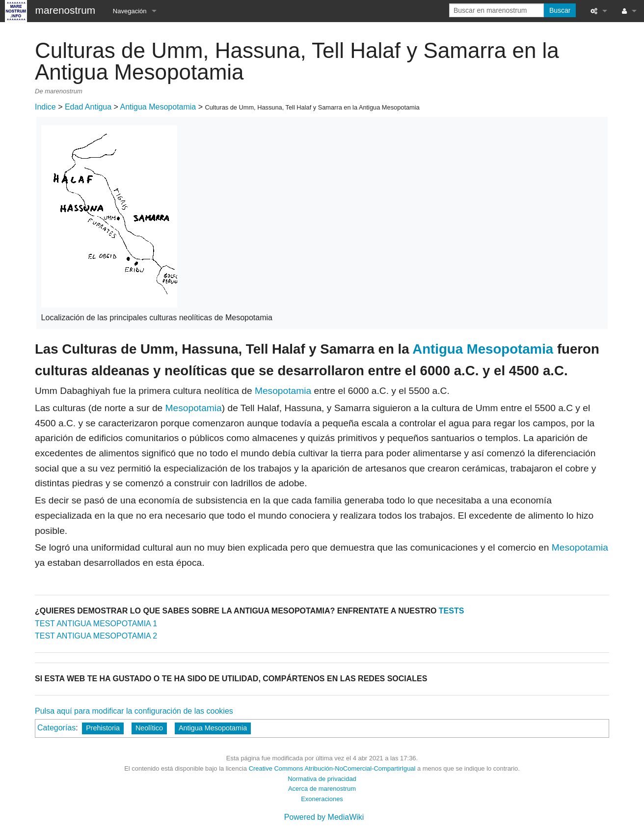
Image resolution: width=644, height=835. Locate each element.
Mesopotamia (283, 391)
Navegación (130, 11)
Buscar (560, 10)
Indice (45, 107)
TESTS (452, 611)
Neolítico (149, 728)
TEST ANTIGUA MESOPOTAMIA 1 (96, 624)
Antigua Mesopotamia (158, 107)
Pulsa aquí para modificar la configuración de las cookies (134, 711)
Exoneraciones (322, 799)
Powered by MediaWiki (324, 817)
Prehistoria (103, 728)
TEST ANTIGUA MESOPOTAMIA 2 (96, 636)
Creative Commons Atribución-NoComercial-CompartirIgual (332, 768)
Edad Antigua (88, 107)
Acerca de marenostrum (322, 789)
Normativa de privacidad (322, 779)
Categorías (56, 728)
